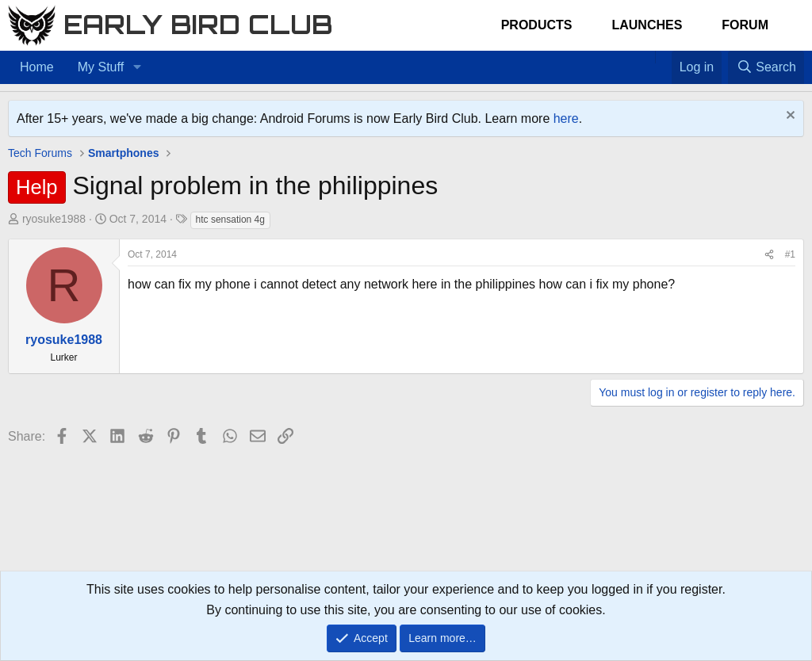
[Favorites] (663, 57)
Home (37, 67)
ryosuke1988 (54, 219)
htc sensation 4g (230, 220)
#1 (790, 254)
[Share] (769, 255)
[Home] (647, 57)
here (566, 118)
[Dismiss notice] (789, 117)
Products (537, 25)
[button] (137, 67)
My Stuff (101, 67)
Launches (647, 25)
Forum (745, 25)
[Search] (766, 67)
